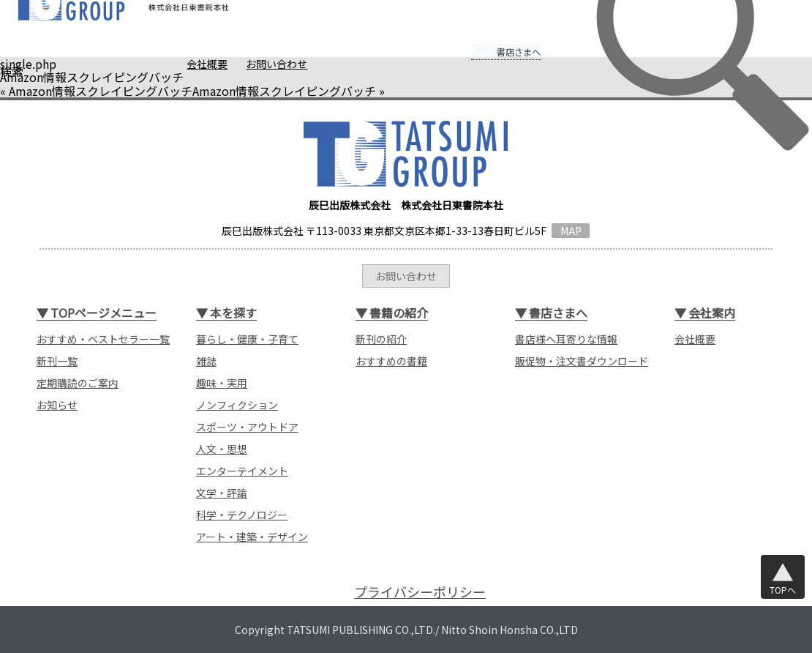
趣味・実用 (222, 383)
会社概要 (179, 64)
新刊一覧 (57, 361)
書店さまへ (491, 42)
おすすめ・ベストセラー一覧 (103, 339)
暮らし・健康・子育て (247, 339)
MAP (571, 231)
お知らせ (57, 405)
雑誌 (206, 361)
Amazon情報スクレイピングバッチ (101, 91)
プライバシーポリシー (420, 592)
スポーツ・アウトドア (247, 427)
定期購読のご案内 (78, 383)
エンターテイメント (242, 471)
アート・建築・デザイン (252, 537)
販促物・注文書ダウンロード (582, 361)
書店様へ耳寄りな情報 (566, 339)
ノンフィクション (237, 405)
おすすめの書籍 (391, 361)
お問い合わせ (249, 64)
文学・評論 (222, 493)
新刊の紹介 (381, 339)
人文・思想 (222, 449)
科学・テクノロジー (242, 515)
